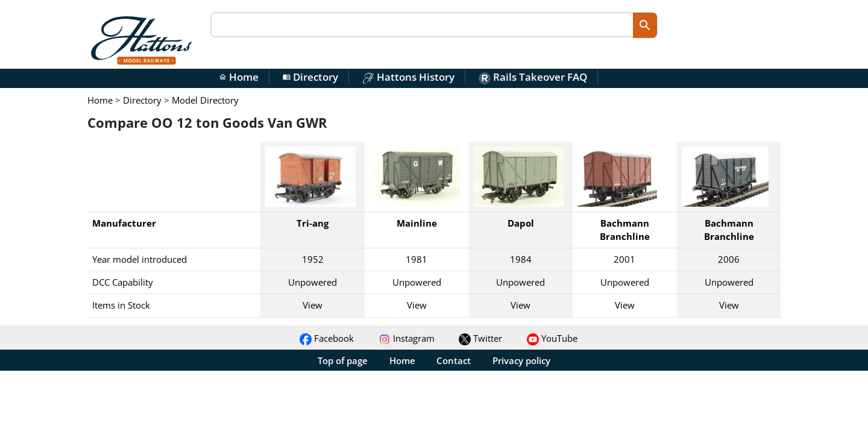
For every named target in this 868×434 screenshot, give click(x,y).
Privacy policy (521, 360)
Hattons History (408, 77)
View (313, 305)
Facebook (327, 338)
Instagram (407, 338)
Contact (454, 360)
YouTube (552, 338)
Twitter (480, 338)
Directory (310, 77)
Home (239, 77)
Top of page (343, 360)
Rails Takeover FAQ (533, 77)
